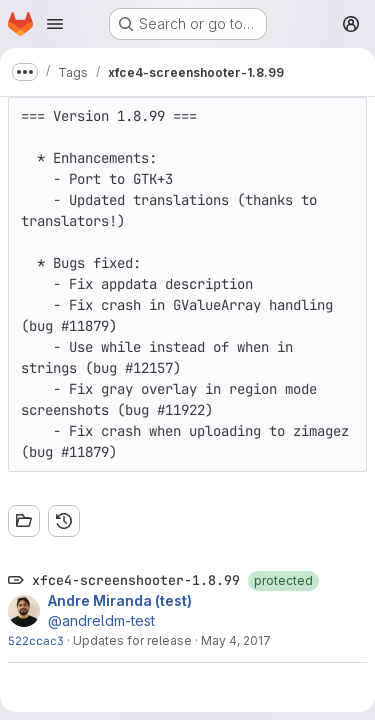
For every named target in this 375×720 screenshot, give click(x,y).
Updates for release (132, 640)
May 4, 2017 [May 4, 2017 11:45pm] (236, 640)
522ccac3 (36, 640)
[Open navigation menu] (55, 24)
